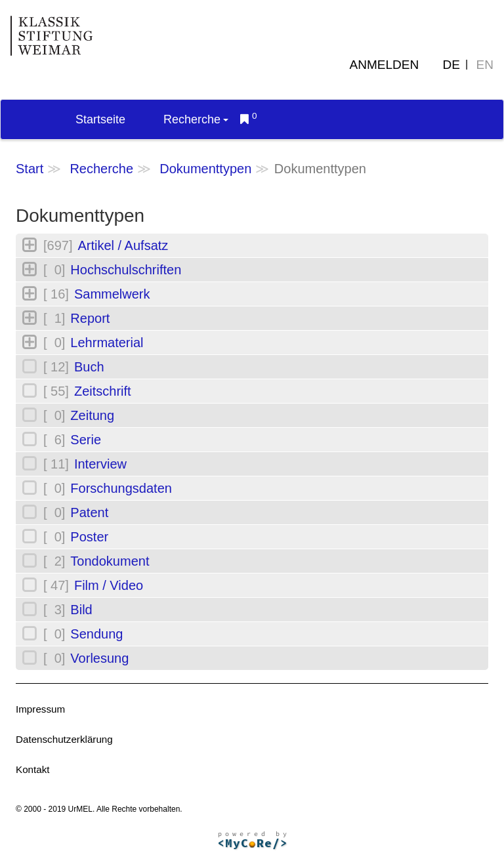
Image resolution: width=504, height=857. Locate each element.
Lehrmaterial (107, 343)
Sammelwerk (112, 294)
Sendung (96, 634)
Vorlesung (99, 658)
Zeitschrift (103, 391)
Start (30, 169)
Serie (86, 440)
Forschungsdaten (121, 488)
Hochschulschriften (126, 270)
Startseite (100, 119)
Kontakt (33, 769)
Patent (89, 512)
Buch (89, 367)
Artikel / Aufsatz (123, 245)
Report (90, 318)
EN (485, 65)
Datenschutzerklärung (64, 739)
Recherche (196, 119)
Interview (100, 464)
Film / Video (109, 585)
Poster (89, 537)
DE (451, 65)
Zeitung (92, 415)
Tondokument (110, 561)
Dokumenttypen (205, 169)
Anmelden (385, 65)
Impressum (40, 709)
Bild (81, 610)
